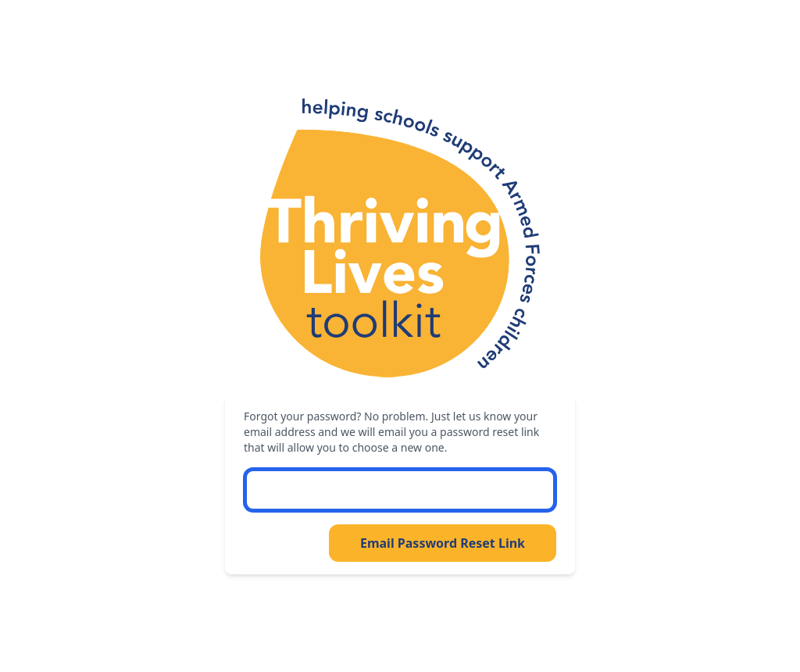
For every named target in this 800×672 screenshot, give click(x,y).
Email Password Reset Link (443, 543)
